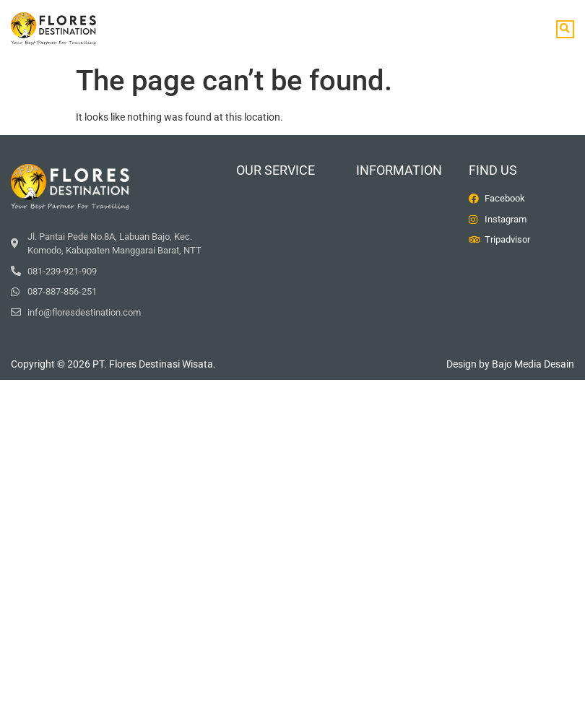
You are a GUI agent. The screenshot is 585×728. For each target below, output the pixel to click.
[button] (565, 29)
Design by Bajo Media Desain (510, 364)
